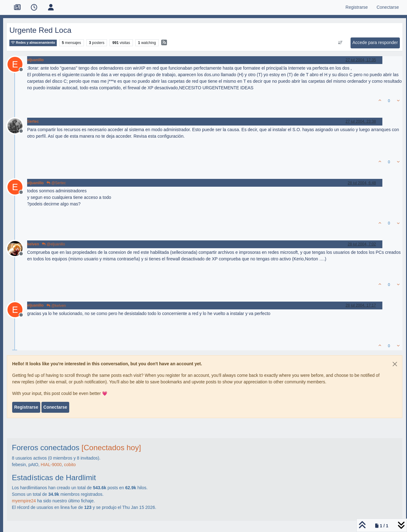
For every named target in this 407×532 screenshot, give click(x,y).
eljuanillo (35, 60)
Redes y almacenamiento (33, 43)
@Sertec (56, 183)
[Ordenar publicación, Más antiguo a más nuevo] (340, 43)
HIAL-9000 (51, 465)
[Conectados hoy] (111, 448)
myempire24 (24, 501)
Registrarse (26, 407)
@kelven (56, 306)
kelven (33, 244)
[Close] (395, 364)
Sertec (33, 121)
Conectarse (55, 407)
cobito (70, 465)
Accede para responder (375, 42)
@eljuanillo (53, 244)
